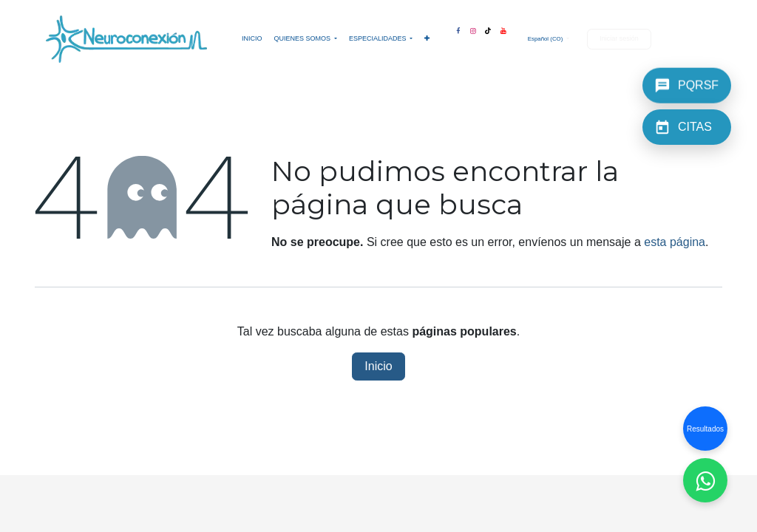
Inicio (378, 366)
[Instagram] (473, 28)
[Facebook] (458, 28)
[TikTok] (488, 28)
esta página (675, 242)
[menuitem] (252, 39)
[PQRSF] (687, 84)
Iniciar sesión (619, 38)
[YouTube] (503, 28)
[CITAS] (687, 127)
